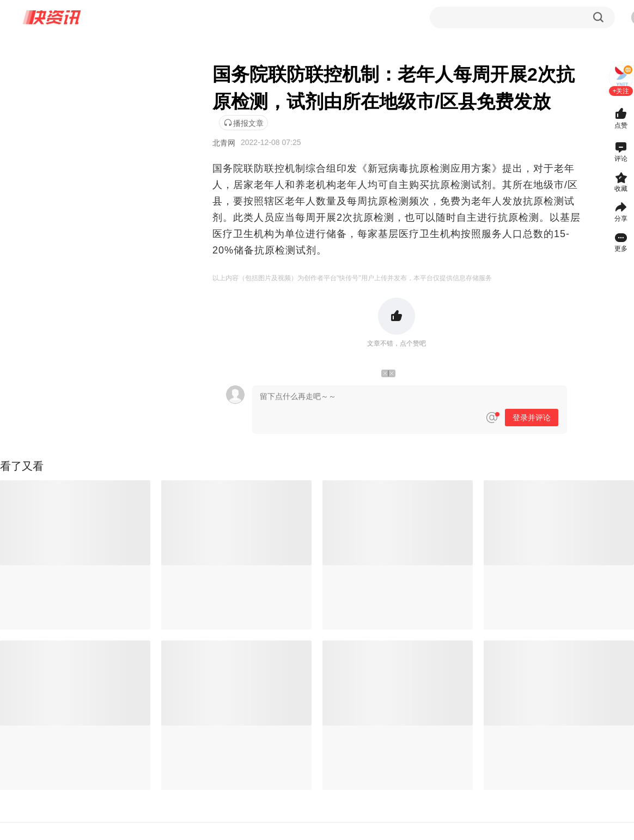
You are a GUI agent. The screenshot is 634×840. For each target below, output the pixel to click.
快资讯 (52, 17)
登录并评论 (532, 418)
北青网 (224, 143)
